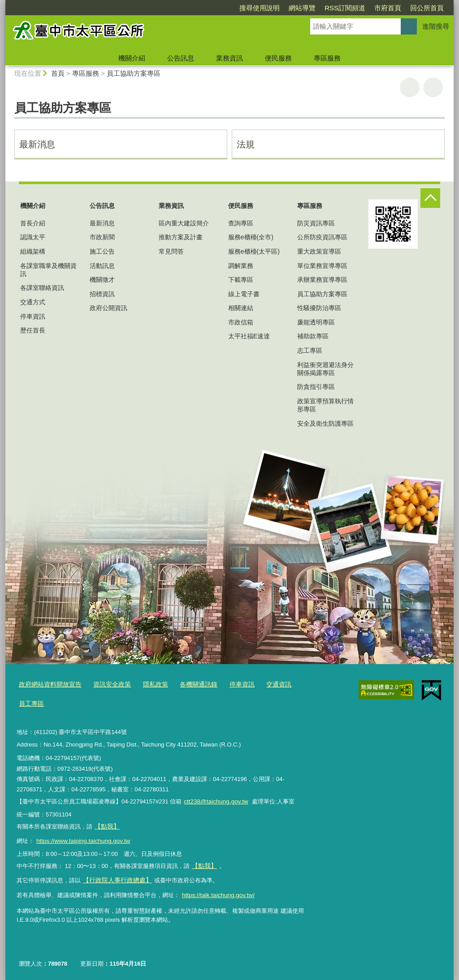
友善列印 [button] (410, 87)
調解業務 (241, 266)
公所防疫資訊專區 (322, 237)
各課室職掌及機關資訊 (48, 270)
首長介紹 (33, 223)
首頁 (58, 73)
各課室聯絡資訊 (42, 288)
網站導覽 (251, 8)
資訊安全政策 (106, 684)
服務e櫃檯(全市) (251, 237)
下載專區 (241, 280)
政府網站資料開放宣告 (48, 684)
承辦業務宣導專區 (322, 280)
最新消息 (37, 144)
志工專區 (310, 350)
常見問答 (171, 251)
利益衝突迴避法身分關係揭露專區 (325, 369)
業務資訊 (229, 58)
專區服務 (327, 58)
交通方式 (33, 302)
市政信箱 (241, 322)
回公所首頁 (375, 8)
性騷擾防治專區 (319, 308)
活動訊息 (102, 266)
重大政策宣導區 (319, 251)
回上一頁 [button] (433, 87)
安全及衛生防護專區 (325, 423)
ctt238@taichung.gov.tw (214, 800)
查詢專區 (241, 223)
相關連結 (241, 308)
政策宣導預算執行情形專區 (325, 405)
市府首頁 (336, 8)
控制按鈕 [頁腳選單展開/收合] (430, 198)
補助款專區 (313, 336)
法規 (246, 144)
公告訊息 (181, 58)
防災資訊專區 (316, 223)
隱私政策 (147, 684)
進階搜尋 (436, 26)
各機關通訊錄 (188, 684)
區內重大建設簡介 (184, 223)
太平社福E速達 (249, 336)
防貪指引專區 (316, 387)
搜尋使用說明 (208, 8)
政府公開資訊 (108, 308)
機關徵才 (102, 280)
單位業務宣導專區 (322, 266)
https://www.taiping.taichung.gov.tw (81, 838)
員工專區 (30, 703)
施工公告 (102, 251)
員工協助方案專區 (134, 73)
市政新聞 (102, 237)
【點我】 (204, 862)
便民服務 (278, 58)
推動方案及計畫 (181, 237)
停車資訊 (33, 316)
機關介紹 (132, 58)
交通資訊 (264, 684)
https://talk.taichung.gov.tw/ (217, 890)
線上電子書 (244, 294)
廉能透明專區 (316, 322)
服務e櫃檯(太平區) (254, 251)
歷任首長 (33, 330)
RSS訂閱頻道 (293, 8)
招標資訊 (102, 294)
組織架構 (33, 251)
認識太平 (33, 237)
